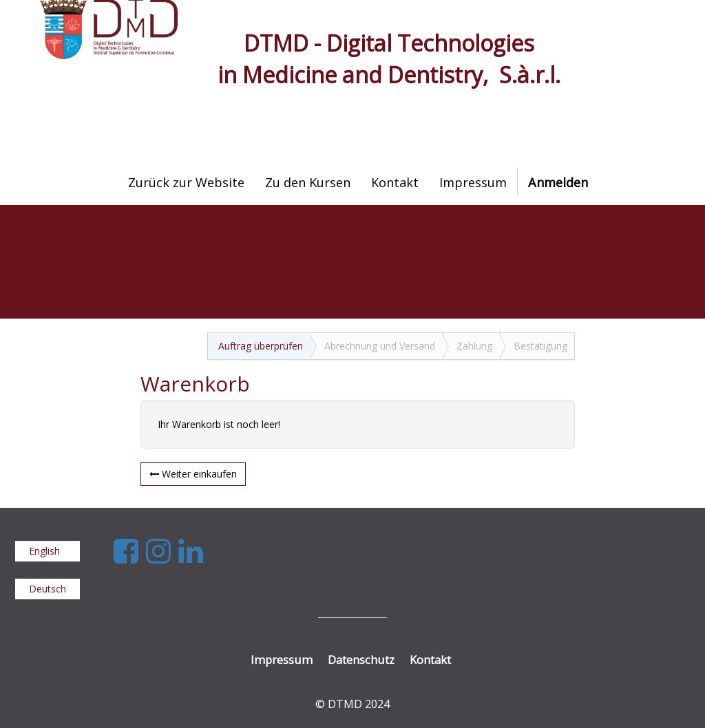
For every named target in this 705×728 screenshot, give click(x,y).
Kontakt (430, 660)
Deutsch (48, 589)
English (44, 551)
